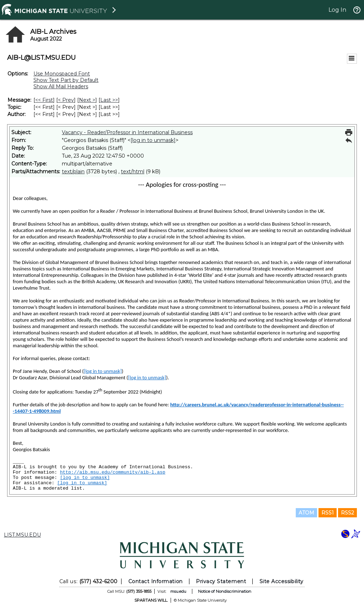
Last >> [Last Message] (109, 100)
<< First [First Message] (44, 100)
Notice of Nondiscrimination (225, 591)
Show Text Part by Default (66, 80)
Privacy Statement (221, 581)
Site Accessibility (282, 581)
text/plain (73, 172)
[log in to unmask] (153, 140)
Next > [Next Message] (87, 100)
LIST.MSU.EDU (22, 535)
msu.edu (178, 591)
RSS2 (347, 513)
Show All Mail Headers (61, 86)
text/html (133, 172)
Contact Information (156, 581)
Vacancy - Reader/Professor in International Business (127, 132)
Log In (337, 10)
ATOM (306, 513)
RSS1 (328, 513)
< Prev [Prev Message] (66, 100)
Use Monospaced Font (62, 74)
